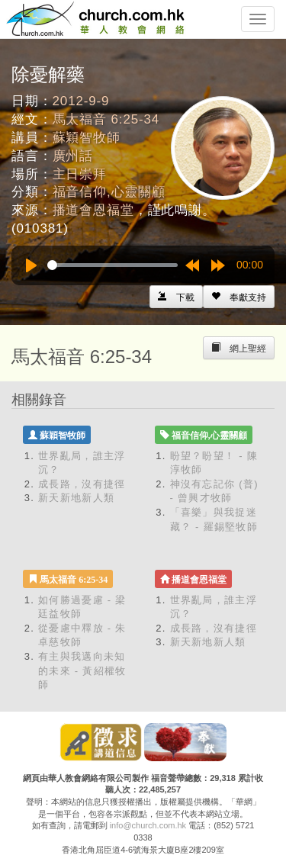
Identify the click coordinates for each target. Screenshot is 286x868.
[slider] (112, 265)
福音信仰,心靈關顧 (109, 192)
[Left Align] (239, 297)
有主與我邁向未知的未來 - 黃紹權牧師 (82, 670)
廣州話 (73, 156)
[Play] (31, 265)
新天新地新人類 (76, 498)
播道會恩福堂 (93, 210)
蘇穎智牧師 (87, 138)
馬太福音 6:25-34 (106, 119)
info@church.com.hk (148, 825)
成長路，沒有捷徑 (82, 484)
